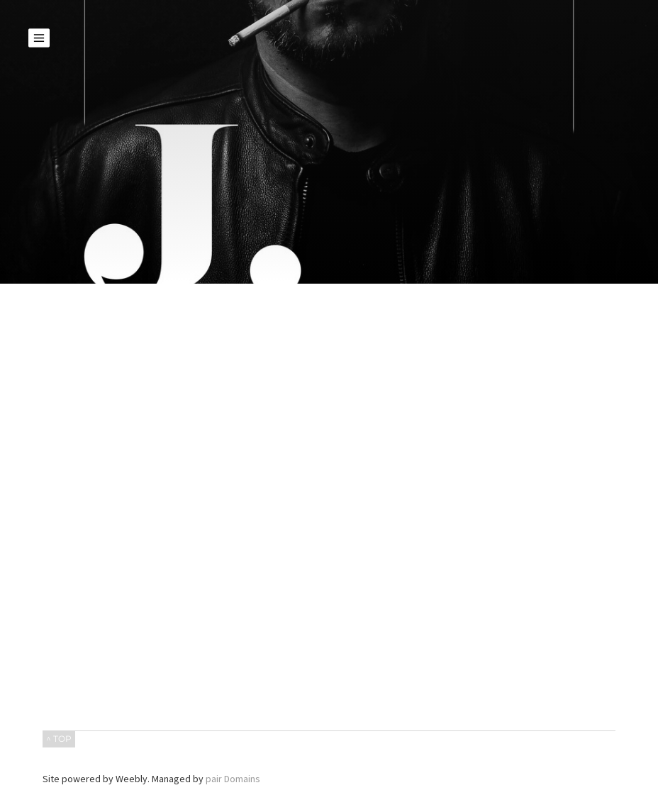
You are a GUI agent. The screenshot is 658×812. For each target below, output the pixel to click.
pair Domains (233, 779)
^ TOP (59, 739)
